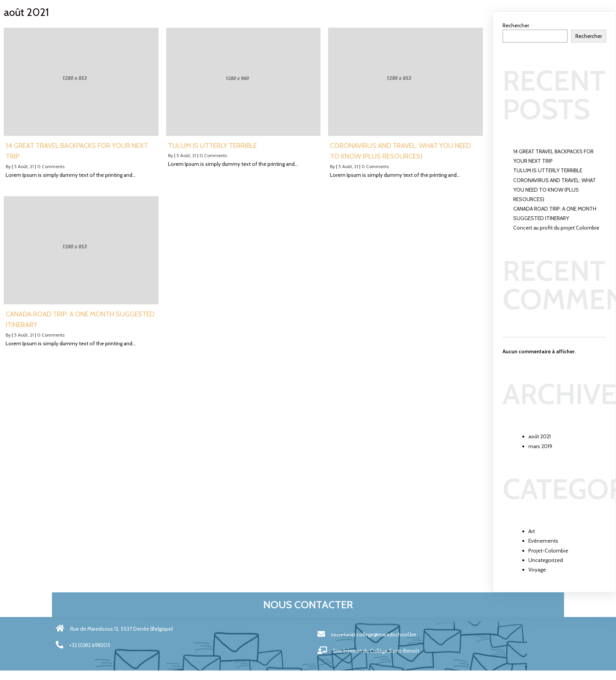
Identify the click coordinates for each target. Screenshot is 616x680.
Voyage (537, 570)
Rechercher (516, 25)
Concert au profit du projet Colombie (556, 228)
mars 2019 (540, 446)
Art (532, 531)
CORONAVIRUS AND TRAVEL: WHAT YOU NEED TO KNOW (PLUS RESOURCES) (555, 190)
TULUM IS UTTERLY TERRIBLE (548, 170)
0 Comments (51, 166)
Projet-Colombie (548, 551)
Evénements (543, 541)
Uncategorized (546, 560)
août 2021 (540, 436)
